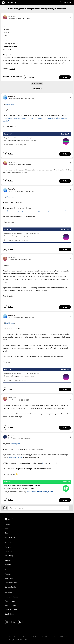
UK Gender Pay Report (30, 640)
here (44, 463)
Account (12, 68)
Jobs (7, 533)
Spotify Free (9, 614)
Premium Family (11, 605)
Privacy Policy (26, 637)
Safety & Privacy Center (15, 637)
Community (9, 3)
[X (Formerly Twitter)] (14, 622)
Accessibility (52, 637)
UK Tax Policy (20, 640)
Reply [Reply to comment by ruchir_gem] (65, 77)
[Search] (61, 3)
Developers (9, 551)
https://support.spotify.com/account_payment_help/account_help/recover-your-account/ (34, 211)
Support (8, 574)
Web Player (9, 578)
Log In (66, 3)
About (7, 529)
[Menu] (70, 3)
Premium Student (11, 610)
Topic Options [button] (36, 84)
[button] (70, 17)
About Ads (44, 637)
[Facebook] (20, 622)
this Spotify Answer (15, 458)
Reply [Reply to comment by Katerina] (65, 500)
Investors (8, 560)
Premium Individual (12, 597)
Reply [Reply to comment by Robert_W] (65, 154)
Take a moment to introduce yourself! (40, 492)
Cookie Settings (36, 637)
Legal (6, 637)
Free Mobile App (11, 583)
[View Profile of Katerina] (11, 436)
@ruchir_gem (9, 104)
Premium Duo (10, 601)
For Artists (9, 547)
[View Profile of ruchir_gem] (12, 16)
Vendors (8, 564)
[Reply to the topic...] (39, 508)
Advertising (9, 556)
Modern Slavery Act (10, 640)
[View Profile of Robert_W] (11, 96)
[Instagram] (7, 622)
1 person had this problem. (13, 76)
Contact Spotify (10, 587)
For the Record (10, 537)
